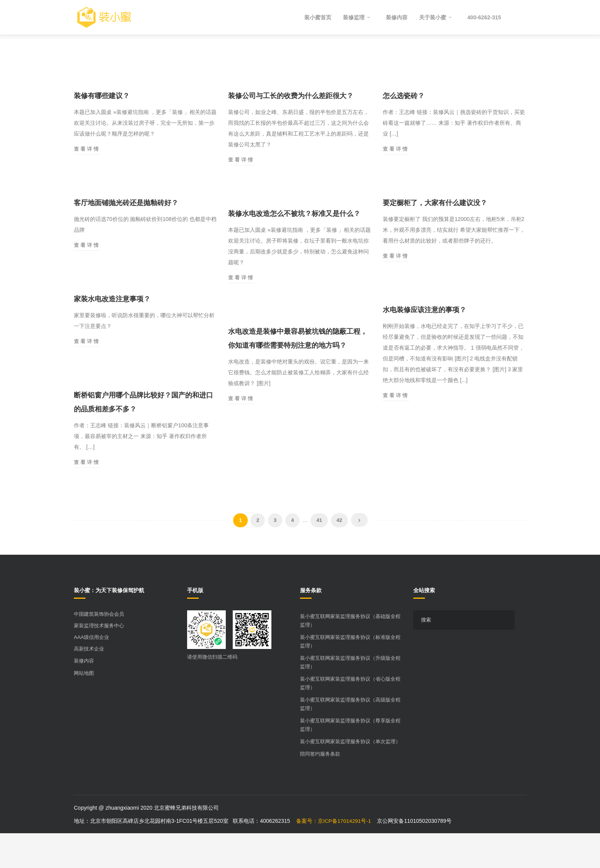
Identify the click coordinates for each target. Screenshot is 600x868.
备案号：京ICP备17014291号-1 (334, 856)
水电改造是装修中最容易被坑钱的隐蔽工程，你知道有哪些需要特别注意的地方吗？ (298, 373)
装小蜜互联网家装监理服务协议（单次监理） (350, 776)
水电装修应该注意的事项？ (424, 345)
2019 (500, 54)
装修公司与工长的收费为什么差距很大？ (291, 131)
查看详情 (87, 184)
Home (476, 54)
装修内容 (84, 696)
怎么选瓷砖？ (404, 131)
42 (339, 555)
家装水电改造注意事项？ (112, 334)
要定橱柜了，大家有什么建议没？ (435, 238)
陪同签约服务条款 (320, 789)
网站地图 (84, 708)
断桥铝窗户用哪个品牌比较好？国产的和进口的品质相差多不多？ (143, 437)
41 (319, 555)
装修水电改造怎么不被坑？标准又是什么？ (294, 248)
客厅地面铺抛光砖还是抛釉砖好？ (126, 238)
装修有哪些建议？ (102, 131)
